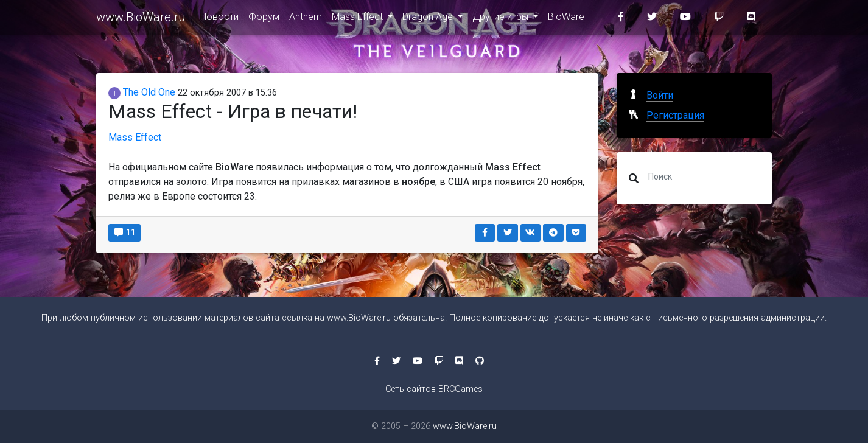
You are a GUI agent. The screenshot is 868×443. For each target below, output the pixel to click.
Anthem (306, 19)
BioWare (566, 19)
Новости (219, 19)
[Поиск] (697, 176)
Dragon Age (429, 19)
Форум (264, 19)
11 (124, 232)
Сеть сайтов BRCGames (434, 389)
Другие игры (502, 19)
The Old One (142, 92)
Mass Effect (359, 19)
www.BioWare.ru (141, 19)
